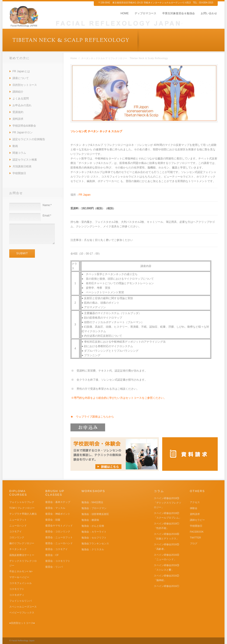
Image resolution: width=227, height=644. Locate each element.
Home (74, 58)
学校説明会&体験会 (24, 126)
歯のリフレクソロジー (22, 543)
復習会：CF (52, 555)
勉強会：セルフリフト (94, 538)
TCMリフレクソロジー (22, 508)
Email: (47, 216)
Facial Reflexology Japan (23, 641)
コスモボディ (17, 595)
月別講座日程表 (22, 166)
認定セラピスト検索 (25, 160)
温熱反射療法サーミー (22, 555)
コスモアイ (16, 531)
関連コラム (19, 153)
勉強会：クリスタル (93, 549)
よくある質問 (21, 99)
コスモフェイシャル (21, 583)
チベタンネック (18, 549)
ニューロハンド (18, 526)
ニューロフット (18, 520)
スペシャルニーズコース (23, 607)
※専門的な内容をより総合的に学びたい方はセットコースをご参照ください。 (119, 398)
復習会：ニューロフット (59, 537)
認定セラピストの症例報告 (29, 139)
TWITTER (195, 538)
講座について (21, 78)
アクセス (195, 502)
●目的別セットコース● (22, 623)
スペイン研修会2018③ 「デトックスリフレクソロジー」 (168, 503)
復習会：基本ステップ (58, 502)
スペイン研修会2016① (167, 586)
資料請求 (18, 119)
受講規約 (18, 112)
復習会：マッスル (55, 508)
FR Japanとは (21, 71)
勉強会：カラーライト (94, 532)
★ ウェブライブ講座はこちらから (92, 417)
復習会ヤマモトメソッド (59, 526)
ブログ (194, 543)
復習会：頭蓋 (53, 520)
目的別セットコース (25, 85)
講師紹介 (18, 92)
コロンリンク (17, 537)
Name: (47, 205)
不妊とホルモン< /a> (21, 571)
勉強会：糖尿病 (90, 520)
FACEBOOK (197, 532)
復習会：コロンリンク (58, 531)
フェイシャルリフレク (22, 502)
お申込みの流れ (22, 105)
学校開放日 (19, 173)
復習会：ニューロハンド (59, 543)
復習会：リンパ (54, 567)
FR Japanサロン (23, 132)
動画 (15, 146)
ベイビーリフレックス (22, 613)
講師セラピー (197, 520)
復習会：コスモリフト (58, 561)
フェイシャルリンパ (21, 601)
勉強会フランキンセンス (95, 543)
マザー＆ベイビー (19, 577)
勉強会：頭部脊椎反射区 (95, 514)
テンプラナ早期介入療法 (23, 514)
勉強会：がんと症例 (93, 526)
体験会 (194, 508)
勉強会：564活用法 (92, 502)
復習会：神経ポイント (58, 514)
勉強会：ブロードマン (94, 508)
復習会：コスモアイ (57, 549)
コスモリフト (17, 589)
